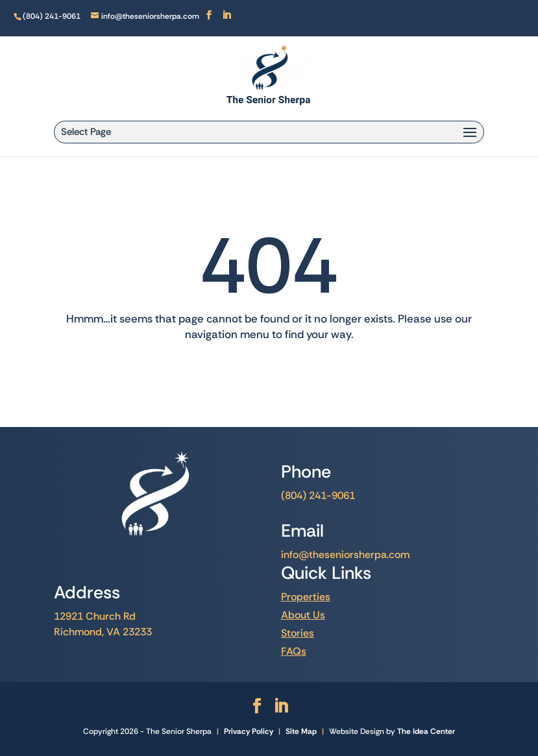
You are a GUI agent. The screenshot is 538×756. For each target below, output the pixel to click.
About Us (303, 615)
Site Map (301, 731)
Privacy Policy (249, 731)
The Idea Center (426, 731)
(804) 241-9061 (318, 495)
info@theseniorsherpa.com (345, 555)
